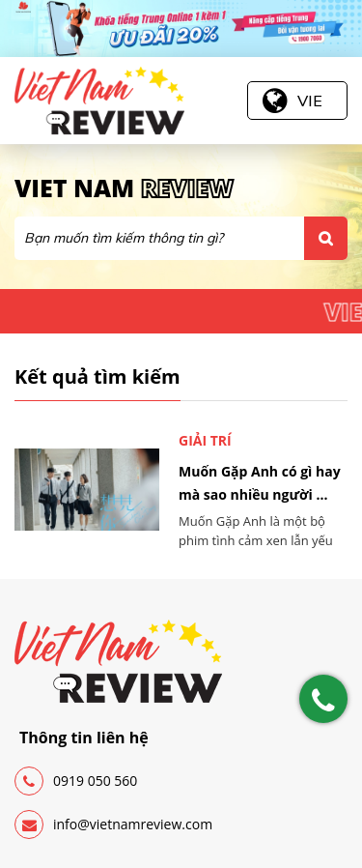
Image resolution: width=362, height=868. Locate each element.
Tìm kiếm (326, 238)
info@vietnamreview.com (113, 825)
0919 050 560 (76, 781)
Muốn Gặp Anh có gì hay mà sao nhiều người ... (260, 483)
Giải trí (205, 440)
